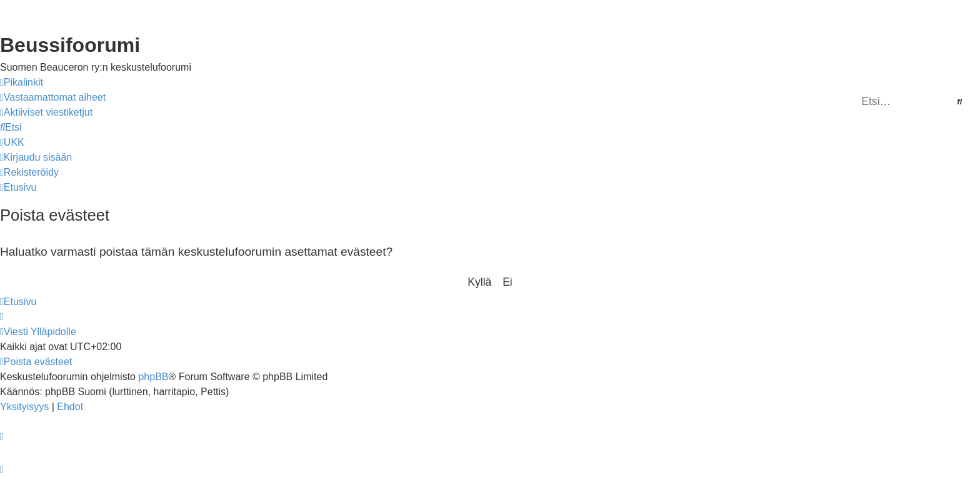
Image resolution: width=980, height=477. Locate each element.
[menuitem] (53, 98)
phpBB (153, 377)
